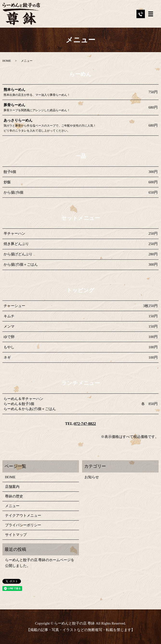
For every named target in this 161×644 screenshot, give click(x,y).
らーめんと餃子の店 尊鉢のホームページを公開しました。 (40, 563)
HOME (7, 61)
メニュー (12, 506)
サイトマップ (16, 535)
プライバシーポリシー (23, 525)
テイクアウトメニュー (23, 515)
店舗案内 (12, 487)
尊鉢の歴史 (14, 496)
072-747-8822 (85, 424)
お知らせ (92, 477)
